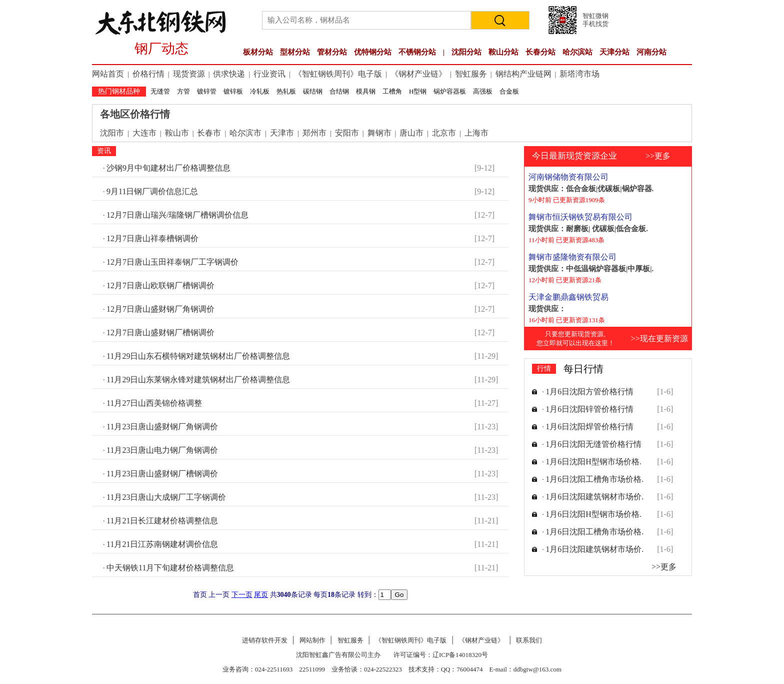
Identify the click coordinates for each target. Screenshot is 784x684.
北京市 (444, 133)
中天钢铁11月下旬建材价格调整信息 (170, 568)
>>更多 (658, 156)
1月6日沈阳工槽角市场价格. (594, 479)
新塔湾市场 (579, 74)
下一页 (242, 595)
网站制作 (312, 640)
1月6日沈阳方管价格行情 (589, 392)
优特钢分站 (373, 52)
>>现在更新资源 (659, 338)
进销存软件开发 (265, 640)
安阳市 (347, 133)
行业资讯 (269, 74)
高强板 (483, 91)
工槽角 (392, 91)
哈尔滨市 (245, 133)
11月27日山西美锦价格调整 (154, 403)
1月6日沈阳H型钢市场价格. (593, 462)
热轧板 (286, 91)
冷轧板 (260, 91)
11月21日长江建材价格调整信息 (162, 521)
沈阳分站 (466, 52)
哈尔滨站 (577, 52)
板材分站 (258, 52)
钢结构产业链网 (523, 74)
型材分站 (295, 52)
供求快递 (229, 74)
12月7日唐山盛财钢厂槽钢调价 (160, 332)
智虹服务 (471, 74)
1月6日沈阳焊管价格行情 (589, 427)
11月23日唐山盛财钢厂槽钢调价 (162, 474)
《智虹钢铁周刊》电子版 (338, 74)
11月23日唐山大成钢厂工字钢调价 (166, 497)
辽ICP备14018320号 (460, 655)
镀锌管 (207, 91)
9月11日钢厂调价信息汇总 (152, 191)
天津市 (282, 133)
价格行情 (148, 74)
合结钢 (339, 91)
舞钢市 (379, 133)
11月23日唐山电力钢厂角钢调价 (162, 450)
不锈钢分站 (417, 52)
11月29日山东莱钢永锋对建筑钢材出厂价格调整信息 (198, 380)
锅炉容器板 (450, 91)
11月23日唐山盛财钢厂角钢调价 (162, 427)
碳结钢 (313, 91)
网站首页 (108, 74)
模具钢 (366, 91)
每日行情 (583, 369)
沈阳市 (112, 133)
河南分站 (651, 52)
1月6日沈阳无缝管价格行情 (593, 444)
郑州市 (314, 133)
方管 (183, 91)
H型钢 (418, 91)
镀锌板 (233, 91)
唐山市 (411, 133)
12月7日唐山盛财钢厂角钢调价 (160, 309)
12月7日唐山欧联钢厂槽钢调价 (160, 285)
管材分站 (332, 52)
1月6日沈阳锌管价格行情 (589, 409)
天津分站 (614, 52)
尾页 (261, 595)
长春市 (209, 133)
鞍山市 (177, 133)
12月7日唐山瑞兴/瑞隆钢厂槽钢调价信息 (177, 215)
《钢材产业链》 (418, 74)
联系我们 (529, 640)
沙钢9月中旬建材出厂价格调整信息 (168, 168)
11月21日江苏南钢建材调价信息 (162, 544)
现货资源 (189, 74)
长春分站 (540, 52)
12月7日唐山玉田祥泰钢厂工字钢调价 (172, 262)
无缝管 (160, 91)
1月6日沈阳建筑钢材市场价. (594, 497)
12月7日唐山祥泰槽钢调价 (152, 238)
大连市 (144, 133)
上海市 (476, 133)
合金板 (509, 91)
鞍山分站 (503, 52)
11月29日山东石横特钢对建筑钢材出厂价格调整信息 (198, 356)
